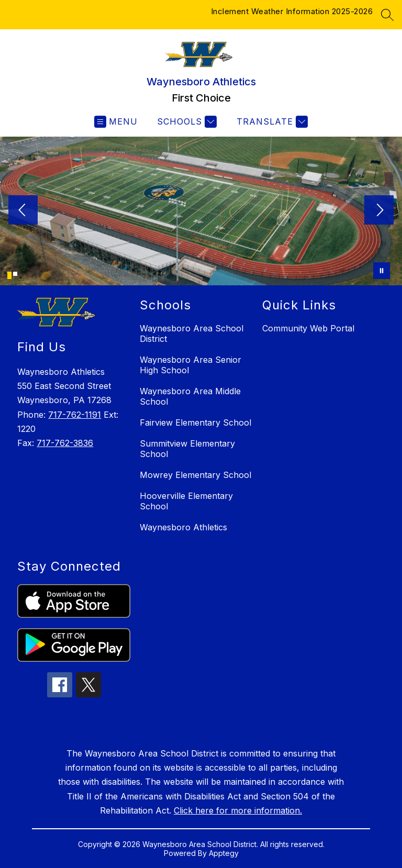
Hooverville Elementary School (186, 501)
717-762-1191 (75, 415)
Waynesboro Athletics (183, 527)
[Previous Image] (23, 211)
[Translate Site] (271, 122)
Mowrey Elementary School (196, 475)
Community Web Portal (308, 328)
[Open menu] (116, 122)
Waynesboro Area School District (192, 333)
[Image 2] (15, 274)
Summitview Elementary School (187, 449)
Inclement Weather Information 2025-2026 (292, 11)
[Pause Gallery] (382, 271)
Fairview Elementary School (196, 422)
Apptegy (224, 853)
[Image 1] (9, 275)
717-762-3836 (65, 443)
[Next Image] (379, 211)
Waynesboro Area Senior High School (191, 365)
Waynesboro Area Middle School (190, 396)
